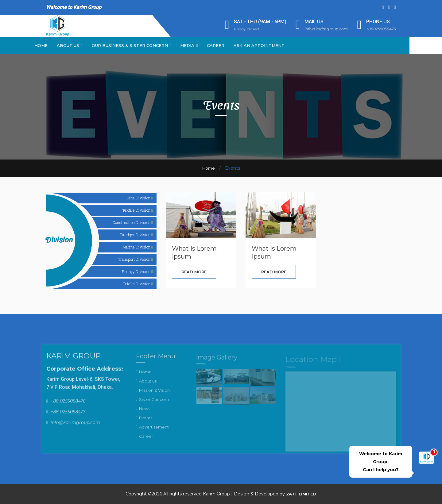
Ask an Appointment (275, 45)
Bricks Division (138, 284)
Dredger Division (137, 235)
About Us (86, 45)
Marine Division (138, 247)
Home (57, 45)
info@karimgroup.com (324, 29)
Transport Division (136, 259)
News (145, 412)
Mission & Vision (154, 394)
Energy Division (137, 271)
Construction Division (133, 222)
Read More (194, 272)
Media (205, 45)
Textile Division (138, 210)
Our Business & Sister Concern (148, 45)
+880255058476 (380, 29)
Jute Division (140, 198)
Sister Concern (154, 403)
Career (232, 45)
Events (146, 421)
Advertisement (154, 431)
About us (148, 385)
